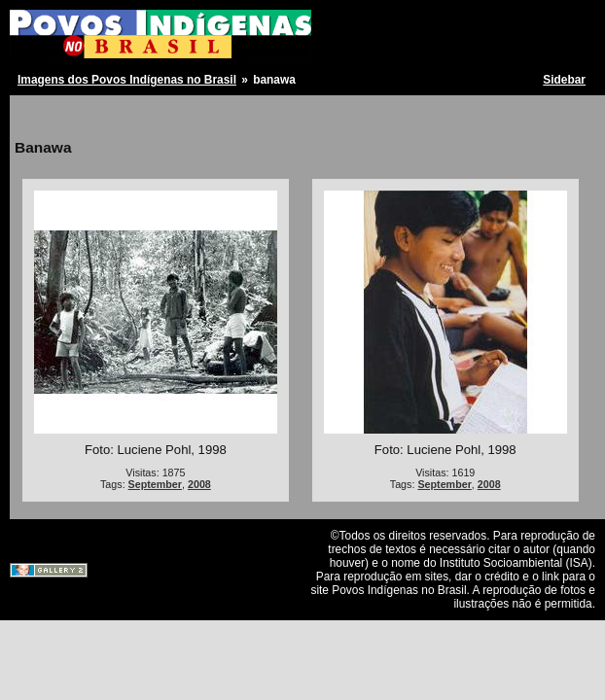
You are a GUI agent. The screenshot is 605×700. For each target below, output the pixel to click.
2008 (199, 484)
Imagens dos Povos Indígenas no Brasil (127, 80)
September (155, 484)
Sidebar (564, 80)
